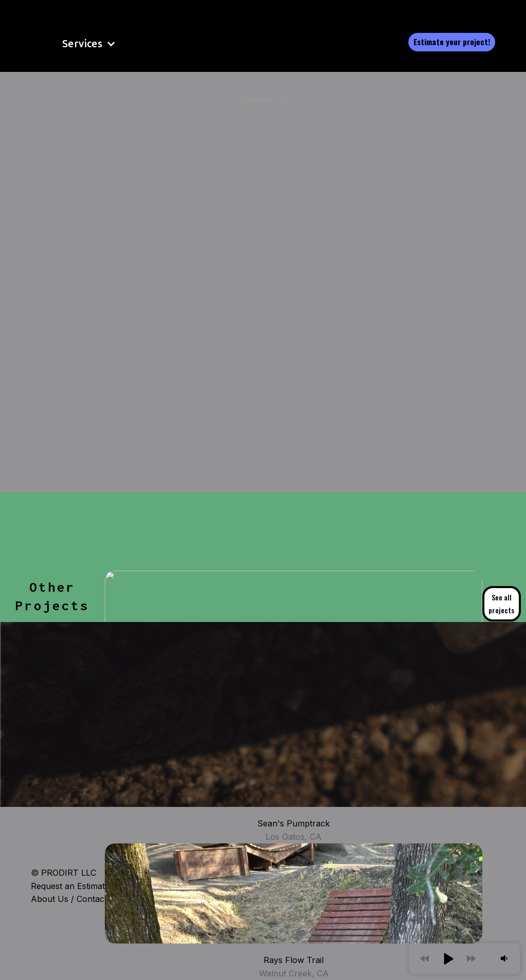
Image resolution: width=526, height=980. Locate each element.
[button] (76, 44)
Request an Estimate (70, 886)
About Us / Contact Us (76, 899)
